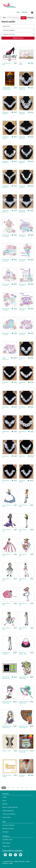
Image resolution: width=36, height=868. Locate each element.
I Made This (6, 846)
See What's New (7, 840)
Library (4, 800)
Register (25, 12)
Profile (4, 797)
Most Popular (6, 843)
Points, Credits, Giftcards (10, 807)
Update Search (18, 38)
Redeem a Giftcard (8, 828)
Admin (11, 863)
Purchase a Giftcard (8, 825)
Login (18, 12)
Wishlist (5, 804)
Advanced (30, 18)
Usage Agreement (8, 811)
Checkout (5, 832)
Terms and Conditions (9, 814)
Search (24, 18)
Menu (5, 18)
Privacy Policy (6, 817)
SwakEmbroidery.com (16, 6)
